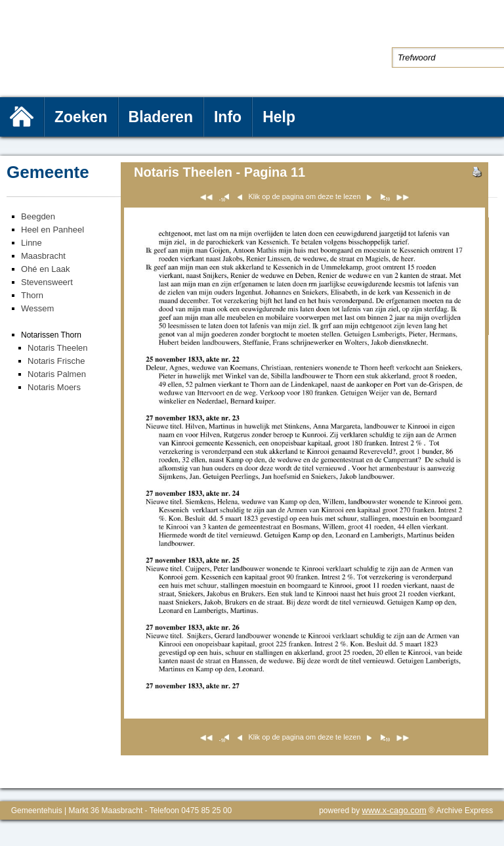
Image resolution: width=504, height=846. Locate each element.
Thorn (32, 295)
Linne (31, 243)
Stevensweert (47, 282)
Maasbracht (43, 256)
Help (279, 117)
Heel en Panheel (52, 230)
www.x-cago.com (394, 810)
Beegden (38, 216)
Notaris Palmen (57, 374)
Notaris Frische (56, 361)
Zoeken (81, 117)
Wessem (37, 308)
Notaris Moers (54, 387)
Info (228, 117)
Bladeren (161, 117)
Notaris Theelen (58, 348)
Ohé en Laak (45, 269)
